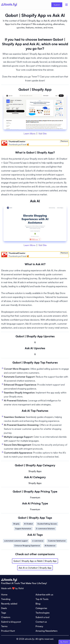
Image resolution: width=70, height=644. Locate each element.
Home (4, 595)
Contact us (41, 622)
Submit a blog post (11, 622)
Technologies (43, 613)
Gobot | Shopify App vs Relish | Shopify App (35, 561)
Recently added (9, 604)
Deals (4, 608)
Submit (57, 5)
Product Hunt (8, 631)
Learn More (29, 134)
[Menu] (66, 5)
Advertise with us (44, 595)
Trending (6, 599)
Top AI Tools (42, 599)
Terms (4, 626)
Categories (41, 608)
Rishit (21, 588)
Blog (38, 604)
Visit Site (42, 134)
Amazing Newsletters (47, 631)
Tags (4, 613)
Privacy (39, 626)
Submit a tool (42, 617)
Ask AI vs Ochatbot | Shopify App (35, 568)
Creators (6, 617)
